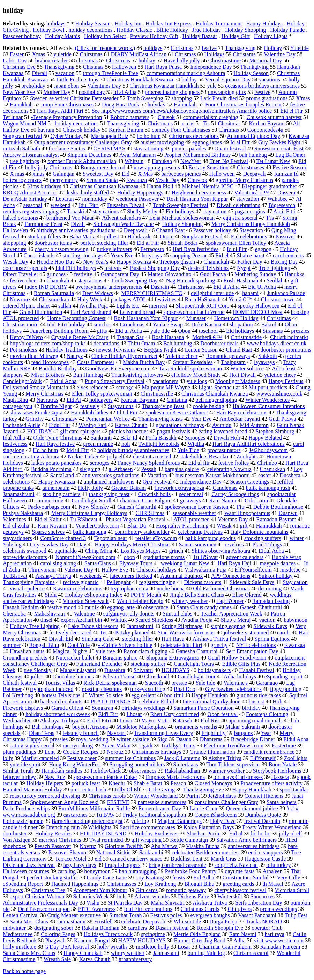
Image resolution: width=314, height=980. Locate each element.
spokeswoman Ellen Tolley (236, 243)
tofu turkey (279, 865)
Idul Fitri (89, 205)
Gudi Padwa (282, 419)
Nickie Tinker (83, 456)
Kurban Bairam (126, 130)
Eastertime (284, 746)
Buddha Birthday (58, 369)
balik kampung (90, 532)
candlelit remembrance (269, 752)
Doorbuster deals (219, 343)
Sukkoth (267, 356)
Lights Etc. (128, 306)
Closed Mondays (213, 783)
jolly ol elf (290, 834)
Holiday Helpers (45, 783)
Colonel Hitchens (264, 796)
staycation (248, 199)
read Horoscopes (50, 362)
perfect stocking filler (104, 243)
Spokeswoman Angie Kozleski (64, 802)
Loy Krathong (160, 884)
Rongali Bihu (44, 645)
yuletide (62, 54)
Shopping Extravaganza (173, 658)
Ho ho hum (45, 450)
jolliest (112, 237)
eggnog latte (121, 607)
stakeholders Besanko (204, 456)
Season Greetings (249, 482)
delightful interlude (212, 293)
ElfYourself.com (253, 570)
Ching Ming (99, 551)
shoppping (14, 243)
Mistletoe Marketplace (141, 727)
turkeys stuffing (148, 689)
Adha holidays (240, 676)
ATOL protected (192, 519)
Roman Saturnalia (54, 293)
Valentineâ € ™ (251, 193)
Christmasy (65, 419)
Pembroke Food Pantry (191, 871)
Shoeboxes (263, 896)
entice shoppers (265, 852)
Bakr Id (129, 438)
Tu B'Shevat (84, 519)
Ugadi (146, 746)
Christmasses (121, 884)
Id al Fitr (240, 142)
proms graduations (267, 98)
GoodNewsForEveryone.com (118, 369)
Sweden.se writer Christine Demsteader (74, 98)
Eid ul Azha (63, 381)
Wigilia (196, 444)
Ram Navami (53, 526)
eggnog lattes (207, 142)
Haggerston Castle (266, 859)
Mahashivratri (50, 614)
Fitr (241, 507)
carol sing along (58, 563)
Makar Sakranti (243, 727)
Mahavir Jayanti (78, 670)
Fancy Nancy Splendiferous (149, 463)
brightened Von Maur (70, 218)
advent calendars (245, 557)
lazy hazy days (80, 865)
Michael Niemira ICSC (208, 186)
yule (212, 86)
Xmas (39, 54)
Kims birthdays (44, 186)
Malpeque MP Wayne (166, 387)
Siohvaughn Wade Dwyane (124, 224)
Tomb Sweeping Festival (181, 205)
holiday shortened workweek (58, 714)
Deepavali (255, 174)
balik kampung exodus (211, 538)
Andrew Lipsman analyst (31, 155)
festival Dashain (262, 821)
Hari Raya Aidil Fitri (60, 111)
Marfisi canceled (40, 758)
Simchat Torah (125, 915)
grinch (176, 551)
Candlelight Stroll (91, 500)
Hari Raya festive (55, 444)
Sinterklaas (185, 764)
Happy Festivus (286, 381)
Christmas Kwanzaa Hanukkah (164, 86)
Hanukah (162, 161)
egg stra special (240, 218)
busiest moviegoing (162, 142)
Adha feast (284, 369)
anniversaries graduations (111, 475)
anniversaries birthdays (254, 846)
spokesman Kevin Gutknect (177, 412)
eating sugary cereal (32, 746)
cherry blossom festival (240, 890)
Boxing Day (284, 262)
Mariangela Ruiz (110, 136)
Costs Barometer (96, 362)
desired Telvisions (208, 268)
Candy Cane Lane (107, 878)
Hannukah (185, 105)
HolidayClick (106, 771)
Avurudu (222, 425)
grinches (56, 274)
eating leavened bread (223, 431)
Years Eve (122, 255)
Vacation (157, 475)
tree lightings (24, 161)
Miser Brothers (48, 375)
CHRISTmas (150, 513)
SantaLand (62, 475)
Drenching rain (63, 827)
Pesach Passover (53, 846)
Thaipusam (233, 362)
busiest (256, 702)
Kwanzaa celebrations (78, 588)
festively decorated (70, 632)
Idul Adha (14, 438)
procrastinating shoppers (172, 92)
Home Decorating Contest (77, 318)
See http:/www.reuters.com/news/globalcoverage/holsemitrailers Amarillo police (182, 111)
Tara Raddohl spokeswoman (190, 369)
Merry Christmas (44, 394)
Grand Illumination (41, 312)
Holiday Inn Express (169, 24)
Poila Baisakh (161, 438)
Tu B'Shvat (205, 557)
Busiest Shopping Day (155, 268)
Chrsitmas (229, 123)
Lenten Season (201, 350)
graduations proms (164, 557)
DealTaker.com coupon (44, 909)
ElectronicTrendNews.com (234, 746)
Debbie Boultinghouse (278, 507)
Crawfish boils (154, 494)
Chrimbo (267, 463)
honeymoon (97, 871)
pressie (179, 683)
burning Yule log (206, 953)
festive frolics (234, 463)
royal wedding (92, 739)
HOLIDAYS (175, 670)
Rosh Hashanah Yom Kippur (146, 318)
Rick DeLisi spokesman (110, 683)
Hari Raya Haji (234, 563)
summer (12, 645)
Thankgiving (254, 67)
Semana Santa (102, 180)
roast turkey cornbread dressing (45, 796)
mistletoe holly (153, 947)
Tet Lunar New (273, 161)
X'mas (303, 98)
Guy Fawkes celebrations (233, 689)
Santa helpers (282, 802)
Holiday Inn (128, 24)
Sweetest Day (98, 174)
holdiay (147, 61)
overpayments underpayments (109, 287)
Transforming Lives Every (163, 733)
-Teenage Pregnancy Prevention (66, 117)
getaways (190, 500)
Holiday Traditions (67, 350)
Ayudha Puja (94, 306)
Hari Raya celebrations (242, 412)
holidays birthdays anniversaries (133, 450)
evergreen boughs (210, 915)
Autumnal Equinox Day (253, 136)
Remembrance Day (160, 808)
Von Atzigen (17, 840)
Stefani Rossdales (193, 362)
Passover (285, 237)
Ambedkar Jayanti (240, 419)
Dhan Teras (42, 733)
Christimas (279, 318)
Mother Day (57, 92)
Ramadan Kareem (280, 947)
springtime (153, 934)
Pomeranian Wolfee (108, 419)
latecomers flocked (131, 576)
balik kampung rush (268, 488)
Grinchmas (132, 325)
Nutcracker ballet (75, 658)
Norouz (115, 752)
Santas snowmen (198, 544)
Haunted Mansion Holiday (32, 790)
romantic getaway (186, 890)
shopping (182, 98)
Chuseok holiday (82, 130)
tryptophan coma (129, 588)
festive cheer (24, 281)
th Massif (273, 884)
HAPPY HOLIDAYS (142, 940)
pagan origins (250, 211)
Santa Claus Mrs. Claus (29, 953)
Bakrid (269, 325)
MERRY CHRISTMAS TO (152, 293)
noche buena (171, 588)
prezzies (300, 331)
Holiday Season (93, 24)
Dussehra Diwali (126, 205)
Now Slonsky (94, 507)
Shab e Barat (148, 783)
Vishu (93, 903)
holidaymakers (214, 670)
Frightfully (213, 733)
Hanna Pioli (160, 186)
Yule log (12, 544)
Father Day (250, 262)
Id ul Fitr (237, 249)
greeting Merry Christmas (244, 180)
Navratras (47, 400)
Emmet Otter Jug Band (200, 940)
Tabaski (76, 211)
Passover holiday (22, 36)
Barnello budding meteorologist (87, 821)
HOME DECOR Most (258, 312)
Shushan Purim (204, 834)
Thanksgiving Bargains (29, 582)
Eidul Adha (271, 551)
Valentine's (236, 683)
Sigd (162, 739)
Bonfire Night (56, 406)
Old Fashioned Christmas (221, 588)
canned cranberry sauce (136, 859)
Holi (277, 702)
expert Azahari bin (81, 620)
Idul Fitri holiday (66, 325)
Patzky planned (132, 632)
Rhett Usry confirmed (175, 714)
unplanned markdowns (109, 482)
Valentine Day (280, 54)
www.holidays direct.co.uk (276, 343)
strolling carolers (62, 494)
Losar (184, 947)
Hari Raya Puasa (163, 67)
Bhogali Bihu (199, 884)
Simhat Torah (18, 771)
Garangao (267, 683)
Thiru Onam (141, 343)
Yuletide (299, 48)
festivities (165, 299)
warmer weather (227, 771)
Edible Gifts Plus (241, 664)
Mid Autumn (254, 425)
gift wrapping (146, 840)
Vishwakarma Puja (205, 570)
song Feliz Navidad (236, 865)
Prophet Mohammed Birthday (197, 155)
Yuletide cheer (181, 356)
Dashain (160, 287)
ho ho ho (261, 834)
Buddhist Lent (186, 859)
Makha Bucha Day (144, 362)
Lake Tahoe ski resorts (93, 626)
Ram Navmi (243, 934)
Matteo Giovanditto (170, 274)
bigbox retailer (52, 61)
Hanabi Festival (257, 670)
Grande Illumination (212, 752)
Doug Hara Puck (121, 105)
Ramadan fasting (271, 601)
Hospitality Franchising (182, 526)
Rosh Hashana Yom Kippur (198, 199)
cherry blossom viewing (62, 249)
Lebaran (65, 199)
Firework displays (23, 708)
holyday (157, 105)
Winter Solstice (106, 695)
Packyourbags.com (49, 507)
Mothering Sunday (255, 274)
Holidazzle (139, 237)
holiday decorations (90, 30)
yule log (140, 821)
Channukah (216, 262)
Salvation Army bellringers (246, 840)
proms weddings (278, 909)
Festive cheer (82, 758)
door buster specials (25, 268)
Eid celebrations (249, 237)
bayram (46, 130)
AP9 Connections (231, 576)
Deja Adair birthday (25, 199)
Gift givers (240, 909)
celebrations (16, 482)
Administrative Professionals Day (40, 903)
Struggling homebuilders (137, 764)
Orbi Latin (256, 500)
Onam (167, 237)
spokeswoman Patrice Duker (106, 777)
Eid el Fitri (99, 720)
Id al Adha (125, 92)
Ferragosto (152, 249)
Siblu (51, 595)
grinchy (219, 645)
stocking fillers (44, 237)
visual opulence (27, 588)
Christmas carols (107, 796)
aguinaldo (66, 551)
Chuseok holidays (156, 570)
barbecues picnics (181, 174)
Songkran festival (22, 136)
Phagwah (55, 940)
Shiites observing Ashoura (221, 551)
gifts (102, 331)
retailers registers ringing (31, 211)
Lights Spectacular (219, 387)
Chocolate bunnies (73, 676)
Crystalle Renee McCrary (80, 337)
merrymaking (78, 746)
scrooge (125, 387)
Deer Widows (98, 293)
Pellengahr (119, 582)
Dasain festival (172, 928)
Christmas (182, 48)
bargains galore (182, 469)
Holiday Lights (271, 36)
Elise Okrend (247, 595)
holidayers (101, 400)
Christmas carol (251, 953)
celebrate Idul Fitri (181, 645)
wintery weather (190, 601)
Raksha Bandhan (100, 928)
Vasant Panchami (257, 915)
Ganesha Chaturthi (197, 651)
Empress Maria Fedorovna (175, 777)
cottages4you (17, 406)
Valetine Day (79, 570)
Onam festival (230, 149)
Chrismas (185, 54)
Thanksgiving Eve (204, 790)
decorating (270, 588)
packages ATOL (129, 299)
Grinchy (35, 419)
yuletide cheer (280, 375)
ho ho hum (149, 136)
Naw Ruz (55, 777)
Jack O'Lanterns (182, 758)
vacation (65, 73)
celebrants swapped (25, 551)
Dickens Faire (193, 896)
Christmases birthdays (157, 752)
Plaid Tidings (267, 544)
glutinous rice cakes (259, 695)
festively (90, 406)
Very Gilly (289, 878)
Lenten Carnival (21, 915)
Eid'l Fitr (108, 714)
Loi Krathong (18, 695)
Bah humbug (178, 343)
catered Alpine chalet (26, 306)
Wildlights (100, 827)
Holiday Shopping (245, 30)
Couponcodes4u (265, 130)
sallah (65, 306)
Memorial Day (266, 61)
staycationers (17, 538)
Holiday (273, 48)
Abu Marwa (164, 846)
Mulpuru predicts (268, 387)
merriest (158, 306)
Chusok (166, 117)
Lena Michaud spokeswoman (182, 218)
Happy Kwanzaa (57, 482)
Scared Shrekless (154, 620)
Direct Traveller (21, 274)
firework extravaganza (179, 488)
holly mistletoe (20, 947)
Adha (240, 940)
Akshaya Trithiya (59, 720)
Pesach (178, 783)
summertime (49, 500)
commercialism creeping (211, 117)
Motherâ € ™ (207, 337)
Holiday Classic (134, 30)
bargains (244, 733)
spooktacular (294, 790)
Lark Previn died (219, 98)
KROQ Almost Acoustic (30, 193)
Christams (244, 54)
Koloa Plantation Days (209, 827)
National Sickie (114, 852)
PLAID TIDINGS (111, 702)
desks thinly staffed (87, 193)
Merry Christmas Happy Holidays (89, 513)
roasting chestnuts (102, 689)
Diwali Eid (61, 639)
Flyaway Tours (136, 563)
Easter (17, 54)
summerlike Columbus (130, 758)
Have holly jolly (182, 61)
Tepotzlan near (111, 538)
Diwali (40, 73)
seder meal (191, 494)
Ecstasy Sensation (208, 167)
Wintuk (118, 620)
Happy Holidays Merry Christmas (133, 544)
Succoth (154, 683)
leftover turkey (19, 777)
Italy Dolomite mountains (260, 532)
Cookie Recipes (81, 752)
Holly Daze (223, 821)
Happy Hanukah (210, 695)
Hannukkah (269, 526)
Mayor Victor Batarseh (166, 720)
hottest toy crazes (22, 180)
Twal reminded (106, 840)
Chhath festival (20, 683)
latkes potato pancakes (57, 463)
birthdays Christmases (238, 777)
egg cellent (144, 695)
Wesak (224, 526)
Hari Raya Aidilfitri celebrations (249, 444)
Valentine (84, 614)
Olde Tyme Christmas (58, 438)
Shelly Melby (142, 211)
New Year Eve (19, 92)
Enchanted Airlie (22, 425)
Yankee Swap (168, 325)
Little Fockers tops (77, 79)
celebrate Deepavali (144, 922)
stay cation (214, 211)
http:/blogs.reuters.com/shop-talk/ (47, 343)
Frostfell (103, 922)
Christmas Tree (48, 890)
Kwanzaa (294, 645)
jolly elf (116, 456)
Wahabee (277, 199)
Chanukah (58, 281)
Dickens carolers (203, 582)
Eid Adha (204, 878)
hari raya (275, 934)
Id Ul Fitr (127, 412)
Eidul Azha (296, 739)
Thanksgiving (240, 48)
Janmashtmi (140, 626)
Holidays (215, 54)
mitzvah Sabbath (21, 149)
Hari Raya (173, 639)
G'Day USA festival (67, 947)
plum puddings (20, 752)
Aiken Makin (116, 746)
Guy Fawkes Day (49, 544)
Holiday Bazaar (200, 36)
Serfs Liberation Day (259, 903)
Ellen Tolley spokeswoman (102, 394)
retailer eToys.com (156, 538)
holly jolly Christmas (49, 167)
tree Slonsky (38, 670)
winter (297, 538)
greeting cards (238, 884)
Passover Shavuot (68, 852)
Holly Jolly (91, 488)
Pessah (149, 469)
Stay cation (295, 582)
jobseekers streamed (246, 632)
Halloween (124, 67)
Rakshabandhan (182, 771)
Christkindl (157, 676)
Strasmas (273, 331)
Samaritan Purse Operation (203, 708)
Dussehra (115, 670)
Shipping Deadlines (89, 155)
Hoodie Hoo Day (56, 262)
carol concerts (288, 255)
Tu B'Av (105, 815)
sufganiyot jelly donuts (129, 614)
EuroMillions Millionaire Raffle (94, 808)
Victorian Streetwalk (86, 601)
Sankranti (101, 438)
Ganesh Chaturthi (137, 507)
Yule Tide (188, 450)
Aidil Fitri (284, 211)
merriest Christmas (60, 840)
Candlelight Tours (194, 664)
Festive (262, 92)
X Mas (145, 174)
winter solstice (133, 739)
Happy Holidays (264, 24)
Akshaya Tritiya (53, 576)
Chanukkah (272, 469)
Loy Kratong (149, 878)
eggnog (263, 249)
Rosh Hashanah (241, 281)
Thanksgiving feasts (160, 419)
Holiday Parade (287, 30)
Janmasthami (71, 922)
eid (98, 859)
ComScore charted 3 (63, 538)
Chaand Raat (170, 230)
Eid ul (236, 834)
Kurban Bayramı (140, 400)
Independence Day (211, 67)
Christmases (251, 167)
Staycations (121, 406)
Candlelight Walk (22, 381)
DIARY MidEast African (139, 54)
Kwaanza (137, 180)
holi (126, 444)
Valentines (14, 519)
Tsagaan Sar (130, 337)
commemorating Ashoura (31, 456)
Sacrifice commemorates (147, 827)
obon (129, 557)
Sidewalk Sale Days (252, 582)
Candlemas (225, 488)
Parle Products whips (26, 808)
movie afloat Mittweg (34, 356)
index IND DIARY (46, 287)
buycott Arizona (90, 727)
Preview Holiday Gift (154, 36)
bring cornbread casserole (177, 865)
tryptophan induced (52, 689)
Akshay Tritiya (225, 758)
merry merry (64, 180)
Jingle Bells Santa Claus (197, 595)
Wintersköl (230, 896)
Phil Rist (210, 720)
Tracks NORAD (264, 922)
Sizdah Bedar (182, 243)
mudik (92, 607)
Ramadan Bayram (276, 519)
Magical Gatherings (180, 821)
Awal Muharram (138, 155)
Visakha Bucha (203, 846)
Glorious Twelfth (124, 846)
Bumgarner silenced (103, 167)
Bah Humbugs (48, 727)
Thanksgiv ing (123, 123)
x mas (188, 123)
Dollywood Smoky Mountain (36, 387)
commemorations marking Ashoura (186, 73)
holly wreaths (113, 947)
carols (284, 632)
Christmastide (246, 337)
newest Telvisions (116, 350)
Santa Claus (98, 563)
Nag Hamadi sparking (190, 281)
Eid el (222, 255)
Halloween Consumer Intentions (269, 406)
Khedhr (117, 783)
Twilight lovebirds (159, 444)
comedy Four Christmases (181, 130)
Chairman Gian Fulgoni (225, 947)
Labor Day (15, 61)
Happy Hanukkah (252, 790)
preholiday (33, 86)
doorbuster (15, 834)
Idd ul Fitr (78, 450)
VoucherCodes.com (97, 526)
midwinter (14, 928)
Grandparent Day (120, 274)
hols (122, 896)
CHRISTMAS (109, 149)
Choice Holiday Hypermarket (124, 356)
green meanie (98, 444)
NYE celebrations (256, 645)
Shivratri (143, 670)
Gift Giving (162, 790)
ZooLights (296, 758)
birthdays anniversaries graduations (76, 230)
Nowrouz (20, 299)
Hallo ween (222, 174)
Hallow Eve (115, 570)
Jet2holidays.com (269, 450)
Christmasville (157, 394)
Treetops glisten (177, 262)
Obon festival (222, 714)
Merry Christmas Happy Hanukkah (250, 224)
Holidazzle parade (23, 821)
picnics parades (189, 149)
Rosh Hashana (168, 337)
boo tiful (174, 695)
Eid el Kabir (48, 519)
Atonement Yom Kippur (100, 890)
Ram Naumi (223, 500)
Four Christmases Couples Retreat (243, 105)
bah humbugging (138, 871)
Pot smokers (24, 350)
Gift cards (147, 890)
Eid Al (74, 400)
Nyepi (244, 268)
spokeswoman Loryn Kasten (196, 507)
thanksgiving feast (109, 494)
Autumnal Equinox (181, 576)
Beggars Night (160, 350)
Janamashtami (19, 494)
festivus (113, 268)
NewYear (191, 161)
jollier (37, 676)
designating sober (54, 928)
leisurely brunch (81, 733)
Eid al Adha (226, 287)
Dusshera (290, 475)
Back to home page (24, 971)
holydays (152, 255)
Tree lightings (274, 268)
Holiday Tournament (219, 24)
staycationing (148, 149)
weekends (91, 576)
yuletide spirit (25, 764)
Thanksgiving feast (163, 406)
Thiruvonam (42, 570)
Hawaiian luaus (27, 651)
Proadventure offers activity (271, 783)
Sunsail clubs (177, 614)
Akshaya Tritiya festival (219, 639)
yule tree (105, 651)
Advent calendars (121, 218)
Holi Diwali (242, 375)
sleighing (90, 469)
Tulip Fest (296, 915)
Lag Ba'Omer (290, 155)
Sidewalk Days (270, 626)
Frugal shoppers (122, 865)
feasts (178, 878)
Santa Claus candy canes (204, 607)
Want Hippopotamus (247, 513)
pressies (59, 739)
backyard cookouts (61, 702)
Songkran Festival (202, 237)
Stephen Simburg (275, 431)
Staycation (251, 230)
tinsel (47, 620)
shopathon (241, 325)
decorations (106, 343)
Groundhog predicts (25, 658)
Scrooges (195, 438)
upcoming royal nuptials (255, 720)
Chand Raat (239, 350)
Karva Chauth (95, 959)
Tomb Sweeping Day (134, 281)
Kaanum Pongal (92, 940)
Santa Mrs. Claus (29, 922)
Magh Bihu (15, 400)
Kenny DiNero (26, 337)
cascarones (76, 815)
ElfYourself (263, 758)
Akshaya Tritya (210, 903)
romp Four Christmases (67, 105)
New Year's (96, 262)
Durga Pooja (223, 922)
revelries (234, 544)
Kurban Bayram (267, 123)
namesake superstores (162, 802)
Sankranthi (151, 852)
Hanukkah (21, 105)
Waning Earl (92, 425)
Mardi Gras (223, 859)
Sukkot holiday (275, 576)
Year (266, 733)
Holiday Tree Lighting (35, 626)
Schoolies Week (91, 896)
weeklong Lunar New (185, 563)
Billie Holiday (172, 30)
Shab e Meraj (236, 620)
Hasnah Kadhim (21, 607)
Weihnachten (17, 720)
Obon (184, 331)
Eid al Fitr (148, 243)
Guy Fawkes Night (279, 142)
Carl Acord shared (91, 312)
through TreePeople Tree (110, 73)
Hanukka (294, 274)
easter (265, 475)
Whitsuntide (187, 922)
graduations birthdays (180, 425)
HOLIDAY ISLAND (103, 834)
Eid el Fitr (291, 111)
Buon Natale (283, 764)
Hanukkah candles (62, 771)
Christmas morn (21, 325)
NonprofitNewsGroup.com (85, 557)
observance (156, 607)
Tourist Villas (60, 683)
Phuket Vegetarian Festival (136, 519)
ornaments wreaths (196, 727)
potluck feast (86, 783)
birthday (251, 708)
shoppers (13, 375)
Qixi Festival (157, 482)
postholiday (92, 92)
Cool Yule (78, 645)
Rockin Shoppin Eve (220, 928)
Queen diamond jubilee (252, 808)
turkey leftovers (114, 249)
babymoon (296, 620)
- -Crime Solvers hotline (125, 645)
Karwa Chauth (131, 425)
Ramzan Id (286, 174)
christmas (87, 61)
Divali (78, 224)
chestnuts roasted (152, 456)
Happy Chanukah (83, 953)
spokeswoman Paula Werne (194, 312)
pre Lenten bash (88, 790)
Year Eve (201, 419)
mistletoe (290, 570)
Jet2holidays (222, 796)
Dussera (286, 193)
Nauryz (75, 356)
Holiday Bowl (48, 30)
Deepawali (136, 230)
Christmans (160, 123)
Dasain (184, 739)
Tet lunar (13, 117)
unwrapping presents (157, 167)
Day (82, 544)
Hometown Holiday (236, 318)
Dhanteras (211, 739)
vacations (269, 79)
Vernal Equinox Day (228, 79)
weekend (61, 205)
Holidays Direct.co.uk (108, 934)
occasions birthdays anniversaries (262, 86)
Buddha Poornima (51, 469)
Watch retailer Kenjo (140, 601)
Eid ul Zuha (16, 526)
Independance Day (201, 482)
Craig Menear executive (74, 915)
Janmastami (166, 953)
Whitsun (134, 161)
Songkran (102, 708)
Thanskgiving (59, 67)
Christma (177, 400)
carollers (137, 928)
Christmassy (191, 287)
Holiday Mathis (62, 36)
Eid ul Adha (128, 331)
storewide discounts (25, 557)
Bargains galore (120, 658)
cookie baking (209, 406)
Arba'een (272, 871)
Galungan (63, 174)
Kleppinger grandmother (269, 186)
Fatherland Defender (99, 664)
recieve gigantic (81, 582)
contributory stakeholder (142, 532)
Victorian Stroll (292, 890)
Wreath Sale (57, 959)
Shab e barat (251, 255)
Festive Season (289, 167)
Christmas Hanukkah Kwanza (140, 79)
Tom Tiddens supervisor (233, 764)
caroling (67, 871)
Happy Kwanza (134, 262)
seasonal (33, 205)
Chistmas (93, 67)
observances (143, 771)
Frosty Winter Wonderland (272, 827)
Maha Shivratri (168, 903)
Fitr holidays (180, 211)
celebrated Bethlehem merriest (206, 852)
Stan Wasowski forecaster (186, 632)
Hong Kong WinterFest (75, 764)
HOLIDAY (39, 431)
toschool (208, 331)
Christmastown (278, 299)
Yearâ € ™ (241, 299)
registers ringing (157, 582)
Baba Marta (83, 237)
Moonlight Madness (238, 381)
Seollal (274, 281)
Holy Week (90, 299)
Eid (126, 174)
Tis (206, 123)
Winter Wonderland (156, 796)
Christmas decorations (194, 136)
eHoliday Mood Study (196, 375)
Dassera (280, 777)
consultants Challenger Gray (226, 802)
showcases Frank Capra (36, 412)
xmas (38, 174)
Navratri (116, 733)
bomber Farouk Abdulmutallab (82, 161)
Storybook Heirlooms (277, 771)
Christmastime (225, 61)
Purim (193, 796)
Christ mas (118, 61)
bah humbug (253, 155)
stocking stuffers (263, 538)
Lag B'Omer (230, 601)
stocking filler (138, 639)
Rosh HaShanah (203, 299)
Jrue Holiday (207, 30)
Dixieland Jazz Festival (29, 865)
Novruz (88, 846)
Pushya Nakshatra (23, 513)
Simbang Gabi (98, 639)
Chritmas (229, 130)
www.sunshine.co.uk (279, 394)
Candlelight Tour (196, 676)
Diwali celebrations (238, 205)
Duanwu (288, 513)
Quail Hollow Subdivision (237, 658)
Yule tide (205, 683)
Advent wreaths (152, 896)
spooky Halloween (259, 306)
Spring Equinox (272, 639)
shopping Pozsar (189, 255)
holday (189, 79)
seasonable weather (194, 513)
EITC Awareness (97, 909)
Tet (103, 632)
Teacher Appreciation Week (231, 614)
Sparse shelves (48, 532)
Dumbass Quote (263, 815)
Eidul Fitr (60, 425)
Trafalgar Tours (178, 746)
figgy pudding (286, 689)
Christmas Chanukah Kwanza (215, 394)
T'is (270, 218)
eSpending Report (23, 884)
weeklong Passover (137, 199)
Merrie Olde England (197, 934)
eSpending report (284, 676)
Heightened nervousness (199, 193)
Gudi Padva (213, 274)
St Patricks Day (125, 903)
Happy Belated (265, 438)
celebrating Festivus (200, 532)
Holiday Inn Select (105, 36)
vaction (267, 620)
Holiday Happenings (140, 193)
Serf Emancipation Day (252, 651)
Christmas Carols (200, 909)
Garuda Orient (67, 708)
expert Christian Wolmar (37, 896)
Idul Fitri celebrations (148, 909)
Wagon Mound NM (25, 123)
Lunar (126, 720)
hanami (250, 293)
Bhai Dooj (185, 689)
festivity (83, 274)
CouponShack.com (215, 815)
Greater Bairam (129, 488)
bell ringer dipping (216, 400)
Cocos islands (39, 255)
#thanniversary (135, 959)
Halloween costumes (26, 871)
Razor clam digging (145, 651)
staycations (90, 281)
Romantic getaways (228, 356)
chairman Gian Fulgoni (146, 500)
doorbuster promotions (286, 350)
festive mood (62, 607)
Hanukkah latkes (89, 412)
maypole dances (278, 563)
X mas (17, 174)
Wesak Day (16, 262)
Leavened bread (137, 312)
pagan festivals (174, 431)
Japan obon (66, 86)
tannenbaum (56, 488)
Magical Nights (70, 651)
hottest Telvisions (61, 695)
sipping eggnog (228, 626)
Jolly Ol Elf (128, 790)
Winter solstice (247, 369)
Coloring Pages (58, 934)
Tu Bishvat (15, 576)
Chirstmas (91, 54)
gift (244, 526)
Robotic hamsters (130, 117)
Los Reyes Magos (141, 551)
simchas (103, 325)
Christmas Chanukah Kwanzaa (104, 186)
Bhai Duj (137, 526)
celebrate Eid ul (157, 702)
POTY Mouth (146, 595)
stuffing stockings (83, 255)
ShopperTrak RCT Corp (203, 306)
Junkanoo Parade (286, 293)
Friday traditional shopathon (154, 815)
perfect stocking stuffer (52, 878)
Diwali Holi (227, 438)
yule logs (197, 381)
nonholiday (95, 199)
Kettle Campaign (189, 840)
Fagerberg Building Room (59, 331)
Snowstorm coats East (279, 149)
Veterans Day (233, 519)
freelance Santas (67, 149)
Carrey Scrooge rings (235, 494)
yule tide (160, 331)
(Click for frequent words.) (105, 48)
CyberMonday (66, 136)
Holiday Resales (53, 834)
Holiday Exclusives (156, 834)
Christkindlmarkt (289, 337)
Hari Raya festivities (196, 249)
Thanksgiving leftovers (137, 375)
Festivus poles (166, 915)
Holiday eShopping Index (94, 595)
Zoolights (247, 456)
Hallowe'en (15, 230)
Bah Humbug (88, 375)
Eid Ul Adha (262, 287)
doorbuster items (53, 243)
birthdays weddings (143, 708)
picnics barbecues (129, 431)
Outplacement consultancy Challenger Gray (83, 142)
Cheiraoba (14, 614)
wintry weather (128, 953)
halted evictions (20, 218)
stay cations (106, 211)
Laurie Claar (203, 808)
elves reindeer (92, 387)
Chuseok (197, 180)
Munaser (196, 318)
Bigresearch (282, 205)
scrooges (100, 463)
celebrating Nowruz (229, 469)
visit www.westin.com (279, 940)
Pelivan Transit (119, 676)
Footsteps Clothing (267, 714)
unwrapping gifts (227, 92)
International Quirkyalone (211, 702)
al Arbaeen (121, 469)
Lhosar (134, 714)
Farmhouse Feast (43, 224)
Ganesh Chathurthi (261, 607)
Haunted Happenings (75, 884)
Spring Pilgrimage (182, 626)
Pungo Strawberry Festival (115, 381)
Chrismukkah (54, 299)
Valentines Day (104, 86)
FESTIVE (118, 802)
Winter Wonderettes (267, 400)
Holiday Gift (236, 36)
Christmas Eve (19, 67)
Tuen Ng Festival (229, 161)
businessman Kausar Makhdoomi (213, 475)
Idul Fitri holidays (76, 268)
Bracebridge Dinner (253, 739)
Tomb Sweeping (145, 98)
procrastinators (224, 450)
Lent (50, 752)
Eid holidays (240, 331)
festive (209, 48)
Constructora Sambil (246, 878)
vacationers (166, 381)
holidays (56, 24)
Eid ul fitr (199, 463)
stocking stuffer (148, 664)
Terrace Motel (70, 859)
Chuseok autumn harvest (274, 117)
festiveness (15, 444)
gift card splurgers (80, 431)
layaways (264, 362)
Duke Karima (206, 325)
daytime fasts (240, 871)
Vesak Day (167, 180)
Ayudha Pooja (197, 620)
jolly (8, 758)
